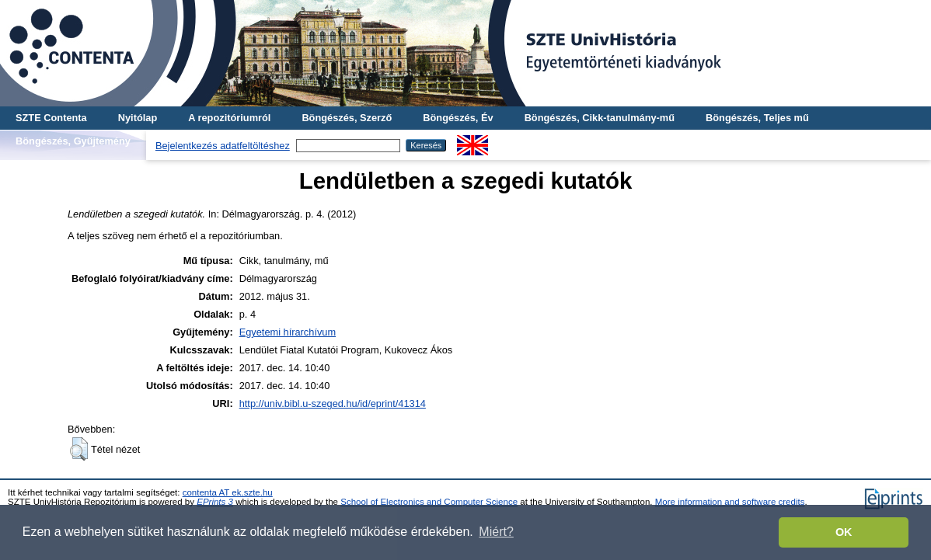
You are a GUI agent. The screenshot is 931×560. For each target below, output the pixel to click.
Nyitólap (138, 118)
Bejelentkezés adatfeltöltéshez (223, 146)
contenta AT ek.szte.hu (228, 492)
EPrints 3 (215, 502)
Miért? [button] (496, 532)
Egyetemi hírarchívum (288, 332)
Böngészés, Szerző (347, 118)
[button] (79, 449)
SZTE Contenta (51, 118)
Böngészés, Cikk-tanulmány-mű (600, 118)
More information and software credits (730, 502)
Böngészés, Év (458, 118)
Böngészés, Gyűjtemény (73, 141)
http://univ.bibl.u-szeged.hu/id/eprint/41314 (333, 403)
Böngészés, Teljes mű (757, 118)
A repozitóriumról (229, 118)
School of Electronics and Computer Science (429, 502)
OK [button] (844, 532)
